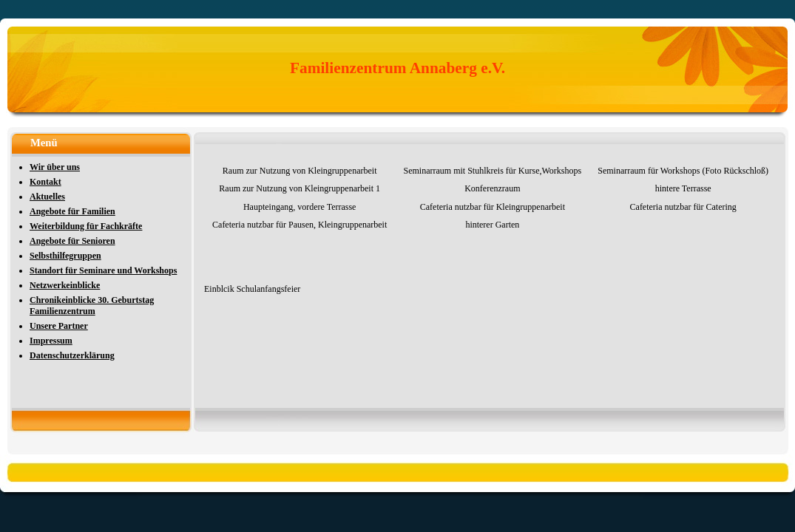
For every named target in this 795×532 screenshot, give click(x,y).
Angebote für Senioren (72, 241)
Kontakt (45, 182)
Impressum (51, 341)
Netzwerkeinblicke (65, 285)
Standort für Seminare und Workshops (103, 270)
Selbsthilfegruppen (65, 256)
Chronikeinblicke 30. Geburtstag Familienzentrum (92, 306)
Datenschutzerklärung (72, 355)
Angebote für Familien (72, 211)
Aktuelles (47, 197)
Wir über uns (55, 167)
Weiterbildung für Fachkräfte (86, 226)
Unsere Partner (59, 326)
